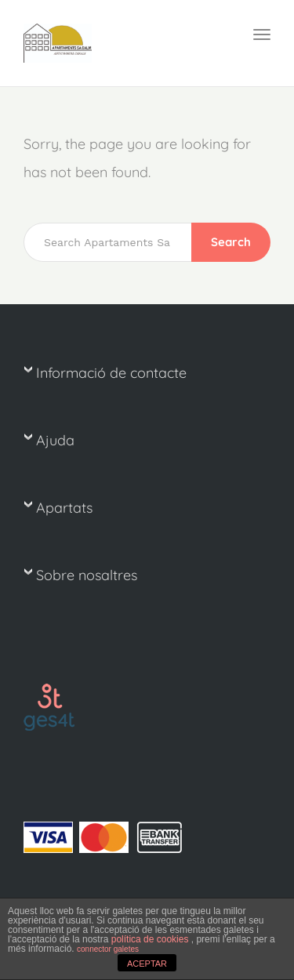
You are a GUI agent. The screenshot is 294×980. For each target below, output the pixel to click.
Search (231, 242)
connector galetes (108, 949)
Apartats (64, 508)
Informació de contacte (111, 373)
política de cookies (151, 939)
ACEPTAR (147, 964)
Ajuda (55, 440)
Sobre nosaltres (87, 575)
